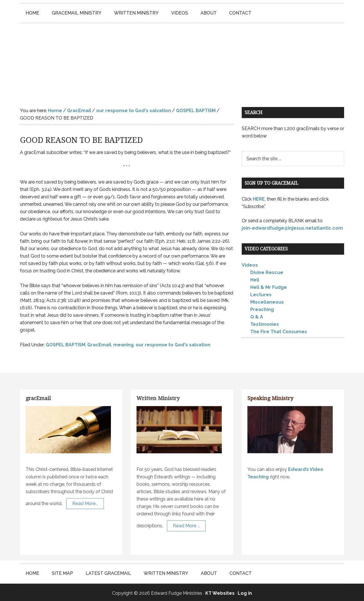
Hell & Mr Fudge (269, 286)
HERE (259, 197)
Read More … (186, 524)
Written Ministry (158, 397)
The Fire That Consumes (279, 330)
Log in (245, 591)
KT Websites (220, 591)
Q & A (257, 315)
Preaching (262, 308)
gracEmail (38, 397)
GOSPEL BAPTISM (66, 343)
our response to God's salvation (173, 343)
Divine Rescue (267, 271)
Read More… (85, 502)
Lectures (261, 293)
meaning (123, 343)
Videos (250, 263)
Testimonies (265, 323)
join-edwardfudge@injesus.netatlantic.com (292, 226)
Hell (255, 278)
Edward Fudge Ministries (182, 59)
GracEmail (99, 343)
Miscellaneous (267, 300)
